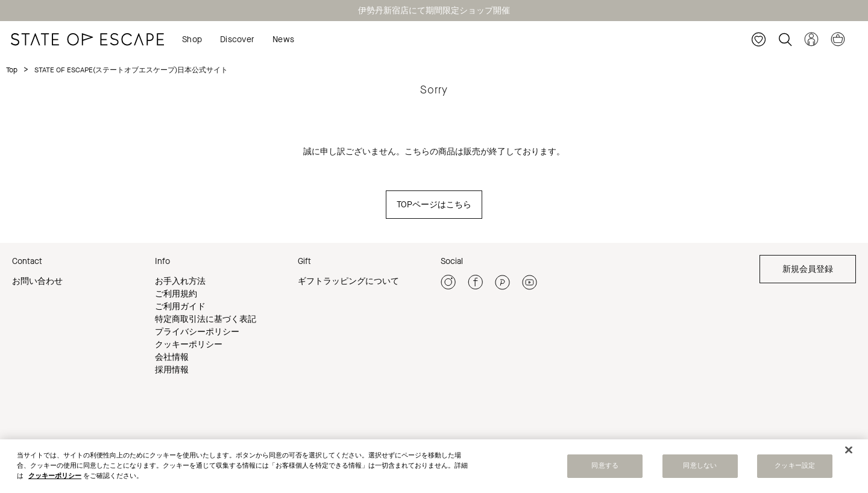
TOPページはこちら (434, 205)
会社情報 (172, 357)
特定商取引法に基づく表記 (206, 319)
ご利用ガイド (180, 306)
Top (12, 70)
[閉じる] (849, 450)
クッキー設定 (795, 466)
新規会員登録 (808, 269)
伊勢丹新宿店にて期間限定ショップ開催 (434, 11)
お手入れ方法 (180, 281)
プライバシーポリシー (197, 332)
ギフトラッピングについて (348, 281)
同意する (605, 466)
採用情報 (172, 370)
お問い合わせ (37, 281)
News (283, 39)
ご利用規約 (176, 294)
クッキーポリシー (189, 344)
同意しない (700, 466)
